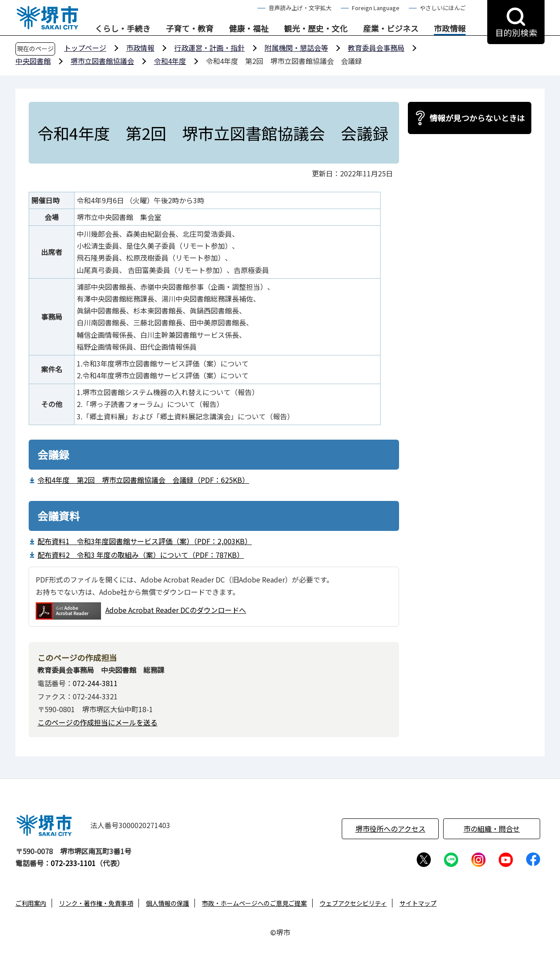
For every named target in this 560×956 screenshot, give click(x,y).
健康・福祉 (249, 29)
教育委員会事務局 (376, 48)
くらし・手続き (123, 29)
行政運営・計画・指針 (209, 48)
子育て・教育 (190, 29)
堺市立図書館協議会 (102, 61)
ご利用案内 (31, 903)
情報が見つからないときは (477, 118)
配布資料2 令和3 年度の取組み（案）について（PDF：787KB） (141, 555)
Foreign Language (376, 8)
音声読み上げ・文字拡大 (300, 8)
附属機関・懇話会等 (296, 48)
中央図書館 (33, 61)
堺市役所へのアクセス (390, 829)
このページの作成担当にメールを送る (97, 722)
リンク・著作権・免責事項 (96, 903)
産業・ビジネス (391, 29)
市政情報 (450, 29)
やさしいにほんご (443, 8)
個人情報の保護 (168, 903)
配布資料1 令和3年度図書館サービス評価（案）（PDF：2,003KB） (145, 541)
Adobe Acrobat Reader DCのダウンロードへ (141, 611)
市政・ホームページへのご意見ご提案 (254, 903)
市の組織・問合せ (492, 829)
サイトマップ (418, 903)
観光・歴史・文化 (316, 29)
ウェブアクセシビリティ (353, 903)
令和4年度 (170, 61)
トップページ (85, 48)
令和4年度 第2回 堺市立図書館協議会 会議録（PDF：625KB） (143, 480)
